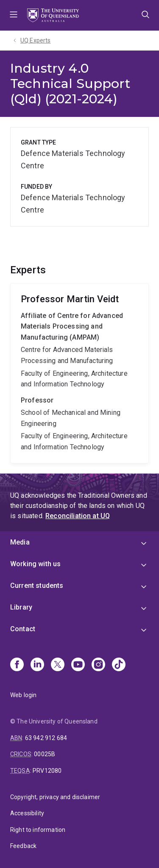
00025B (45, 754)
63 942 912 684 (46, 738)
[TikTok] (119, 665)
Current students (37, 586)
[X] (58, 665)
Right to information (38, 830)
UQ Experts (36, 40)
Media (20, 542)
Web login (23, 695)
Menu (14, 15)
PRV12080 (47, 771)
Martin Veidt (79, 373)
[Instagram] (98, 665)
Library (21, 607)
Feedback (23, 846)
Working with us (35, 564)
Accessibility (27, 813)
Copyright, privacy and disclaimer (55, 797)
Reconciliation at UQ (78, 516)
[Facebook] (17, 665)
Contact (23, 629)
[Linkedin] (37, 665)
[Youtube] (78, 665)
